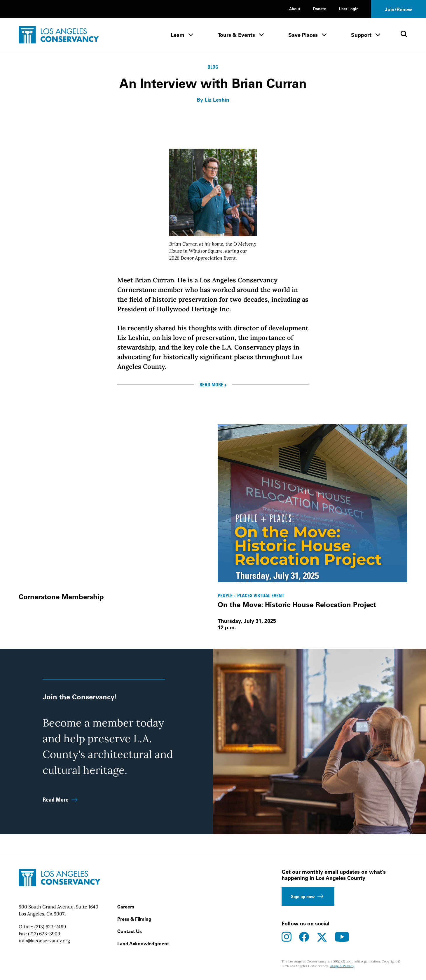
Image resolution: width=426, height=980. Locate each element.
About (295, 9)
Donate (319, 9)
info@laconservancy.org (44, 941)
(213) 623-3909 (44, 934)
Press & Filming (134, 919)
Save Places (303, 35)
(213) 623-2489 (50, 927)
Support (361, 35)
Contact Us (130, 931)
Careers (126, 907)
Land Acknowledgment (143, 943)
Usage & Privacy (342, 966)
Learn (178, 35)
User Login (349, 9)
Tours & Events (236, 35)
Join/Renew (398, 9)
